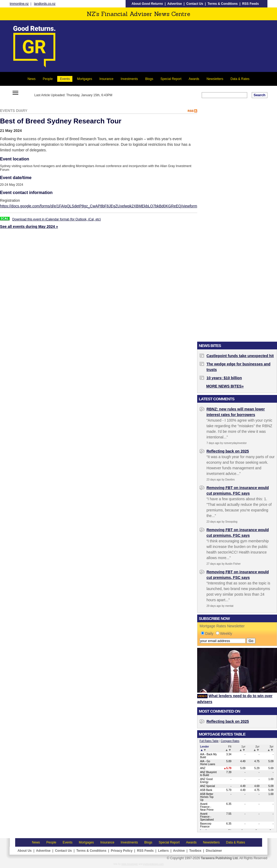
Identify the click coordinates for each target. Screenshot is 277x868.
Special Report (171, 79)
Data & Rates (240, 79)
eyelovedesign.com (153, 864)
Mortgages (84, 79)
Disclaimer (214, 851)
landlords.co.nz (45, 4)
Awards (194, 79)
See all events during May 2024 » (29, 227)
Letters (163, 851)
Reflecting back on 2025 (228, 451)
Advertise (175, 4)
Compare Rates (230, 741)
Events (65, 79)
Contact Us (195, 4)
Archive (179, 851)
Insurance (107, 79)
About (147, 4)
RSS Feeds (251, 4)
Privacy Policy (122, 851)
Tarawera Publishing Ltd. (220, 858)
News (31, 79)
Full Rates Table (209, 741)
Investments (129, 79)
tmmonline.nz (19, 4)
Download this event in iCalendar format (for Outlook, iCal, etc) (57, 219)
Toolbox (195, 851)
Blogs (149, 79)
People (48, 79)
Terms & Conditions (223, 4)
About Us (25, 851)
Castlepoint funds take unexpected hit (240, 356)
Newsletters (215, 79)
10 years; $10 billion (224, 378)
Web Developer (130, 864)
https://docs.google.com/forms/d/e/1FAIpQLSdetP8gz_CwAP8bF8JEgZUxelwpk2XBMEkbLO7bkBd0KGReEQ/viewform (99, 206)
